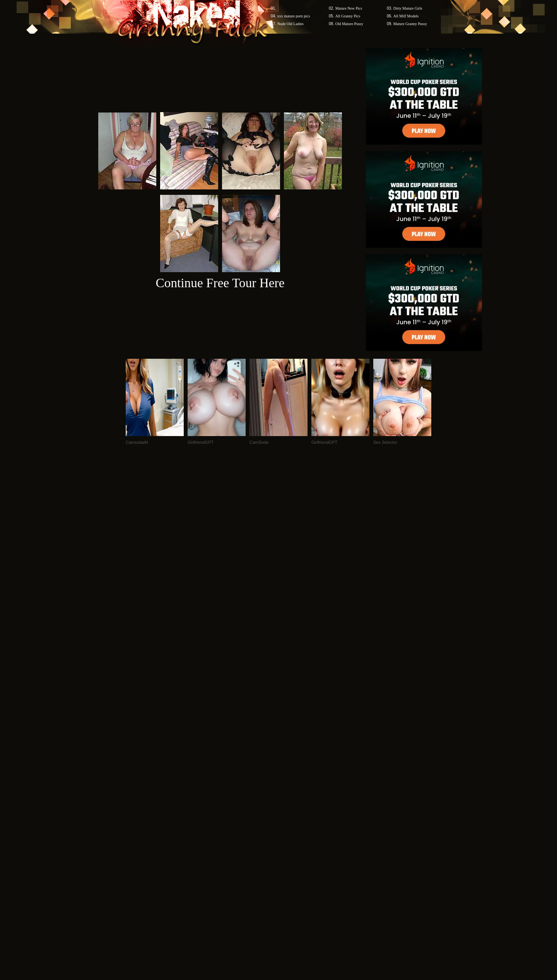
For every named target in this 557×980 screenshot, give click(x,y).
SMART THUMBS (292, 833)
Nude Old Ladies (290, 24)
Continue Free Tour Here (220, 283)
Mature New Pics (349, 8)
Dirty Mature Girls (408, 8)
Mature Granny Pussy (410, 24)
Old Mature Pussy (349, 24)
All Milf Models (406, 16)
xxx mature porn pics (294, 16)
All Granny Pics (348, 16)
